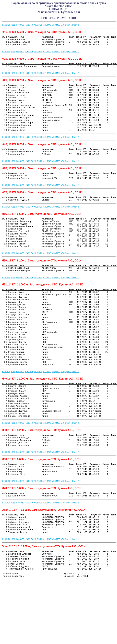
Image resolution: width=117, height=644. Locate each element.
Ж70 (31, 25)
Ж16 (4, 25)
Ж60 (27, 25)
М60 (58, 25)
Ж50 (22, 25)
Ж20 (8, 25)
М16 (36, 25)
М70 (63, 25)
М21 (45, 25)
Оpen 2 (75, 25)
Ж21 (13, 25)
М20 (40, 25)
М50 (54, 25)
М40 (49, 25)
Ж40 (17, 25)
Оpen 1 (68, 25)
